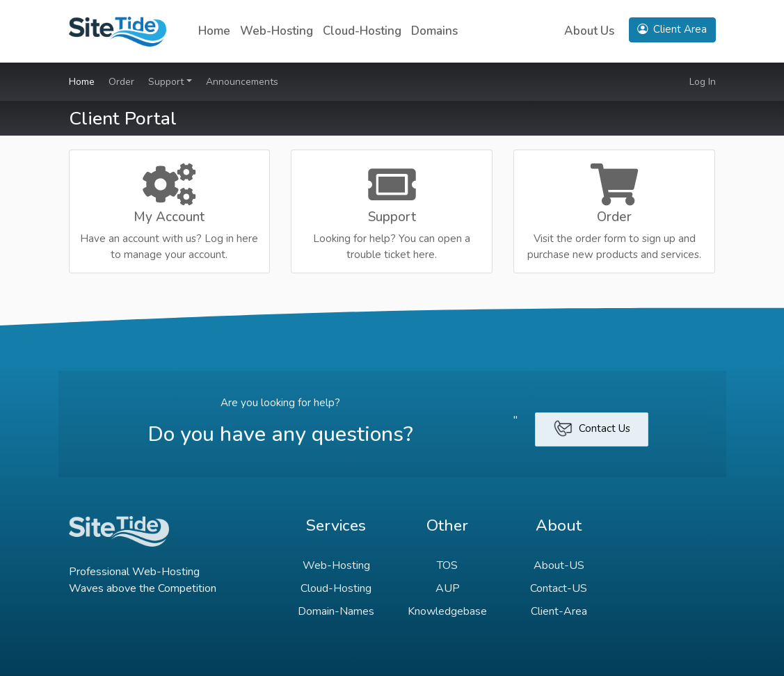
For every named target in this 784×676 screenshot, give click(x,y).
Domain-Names (336, 611)
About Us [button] (589, 31)
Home (214, 31)
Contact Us (592, 428)
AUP (448, 588)
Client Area (672, 29)
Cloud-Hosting (336, 588)
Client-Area (559, 611)
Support (167, 82)
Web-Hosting (336, 565)
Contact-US (559, 588)
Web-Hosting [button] (277, 31)
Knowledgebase (447, 611)
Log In (703, 82)
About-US (559, 565)
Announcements (242, 82)
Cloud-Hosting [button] (362, 31)
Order (121, 82)
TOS (447, 565)
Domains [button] (434, 31)
